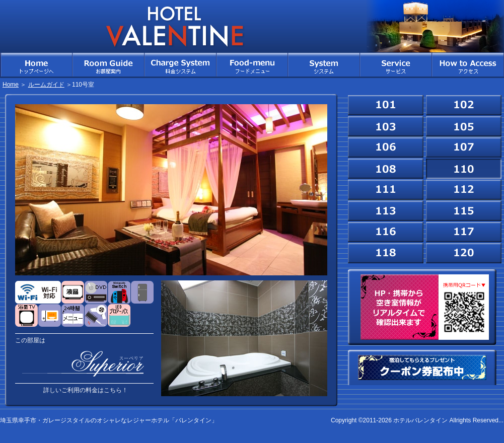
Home (11, 85)
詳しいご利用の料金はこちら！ (86, 390)
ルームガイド (46, 85)
